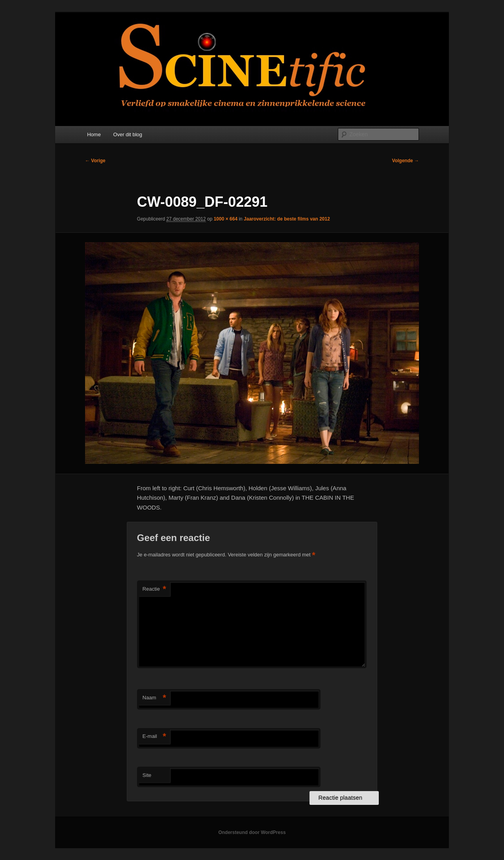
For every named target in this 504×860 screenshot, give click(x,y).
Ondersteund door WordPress (252, 832)
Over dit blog (128, 134)
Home (94, 134)
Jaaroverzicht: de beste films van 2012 (287, 219)
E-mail (154, 737)
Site (147, 775)
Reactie (154, 589)
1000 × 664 (226, 219)
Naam (154, 698)
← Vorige (95, 161)
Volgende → (406, 161)
